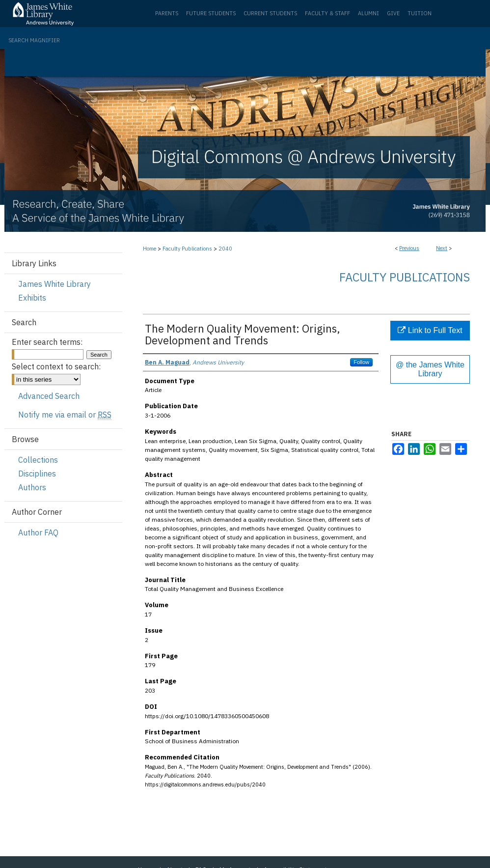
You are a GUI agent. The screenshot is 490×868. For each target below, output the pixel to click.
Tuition (420, 13)
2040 (225, 249)
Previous (409, 248)
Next (442, 248)
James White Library (54, 284)
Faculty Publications (187, 249)
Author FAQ (38, 532)
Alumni (368, 13)
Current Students (270, 13)
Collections (38, 460)
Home (150, 249)
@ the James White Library (430, 369)
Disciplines (37, 474)
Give (393, 13)
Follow (361, 362)
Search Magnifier (34, 40)
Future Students (211, 13)
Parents (167, 13)
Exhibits (32, 298)
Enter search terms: (47, 342)
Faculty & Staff (327, 13)
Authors (32, 487)
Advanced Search (49, 396)
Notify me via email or (65, 415)
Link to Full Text (430, 330)
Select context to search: (56, 366)
